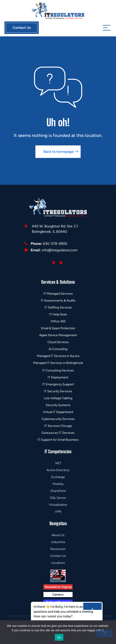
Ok (59, 637)
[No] (105, 634)
